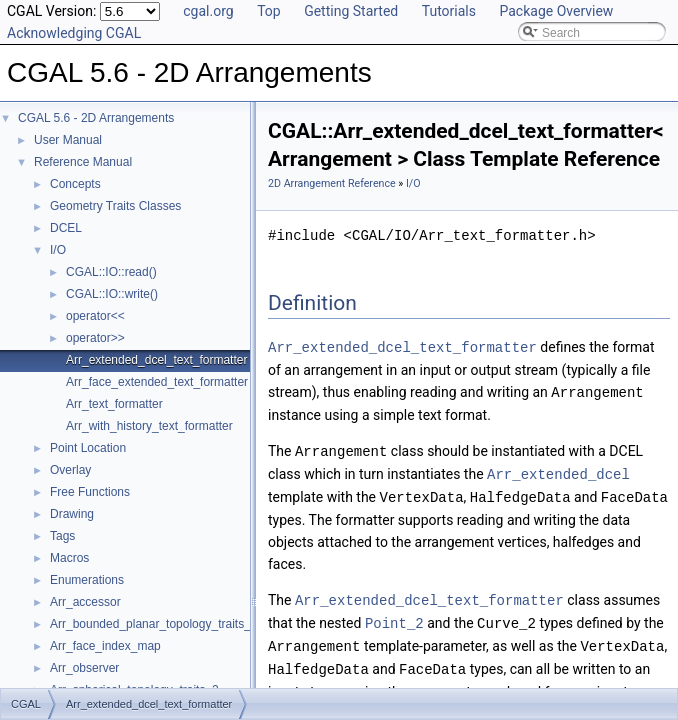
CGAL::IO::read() (111, 272)
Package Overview (556, 11)
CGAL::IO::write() (112, 294)
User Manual (68, 140)
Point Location (88, 448)
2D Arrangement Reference (332, 183)
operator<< (95, 316)
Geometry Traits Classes (115, 206)
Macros (69, 558)
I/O (58, 250)
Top (269, 11)
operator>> (95, 338)
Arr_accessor (85, 602)
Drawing (72, 514)
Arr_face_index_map (105, 646)
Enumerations (87, 580)
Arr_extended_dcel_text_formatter (156, 360)
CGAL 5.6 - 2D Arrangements (96, 118)
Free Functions (90, 492)
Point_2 (394, 616)
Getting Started (351, 11)
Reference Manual (83, 162)
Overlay (70, 470)
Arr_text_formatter (114, 404)
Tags (62, 536)
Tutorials (449, 11)
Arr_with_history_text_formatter (149, 426)
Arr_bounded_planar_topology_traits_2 (154, 624)
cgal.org (208, 11)
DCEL (66, 228)
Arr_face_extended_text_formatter (157, 382)
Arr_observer (84, 668)
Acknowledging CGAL (74, 33)
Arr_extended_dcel (558, 470)
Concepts (75, 184)
